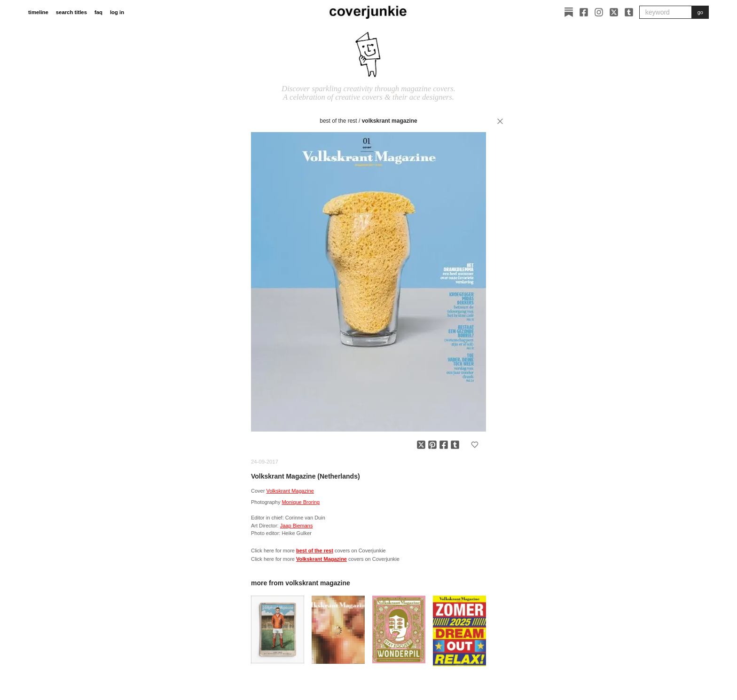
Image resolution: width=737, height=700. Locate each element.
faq (98, 12)
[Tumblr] (629, 12)
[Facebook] (584, 12)
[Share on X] (421, 445)
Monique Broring (301, 502)
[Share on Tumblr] (455, 445)
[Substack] (569, 12)
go (700, 12)
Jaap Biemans (297, 526)
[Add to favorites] (475, 445)
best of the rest (338, 121)
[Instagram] (599, 12)
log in (117, 12)
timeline (38, 12)
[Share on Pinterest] (432, 445)
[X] (614, 12)
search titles (71, 12)
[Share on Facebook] (444, 445)
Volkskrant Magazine (390, 121)
